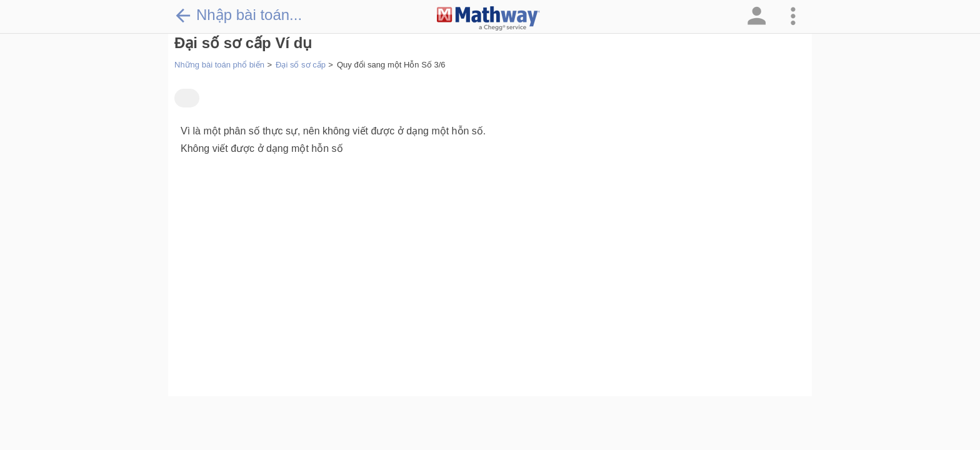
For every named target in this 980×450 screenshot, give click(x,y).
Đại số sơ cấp (301, 65)
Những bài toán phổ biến (219, 65)
